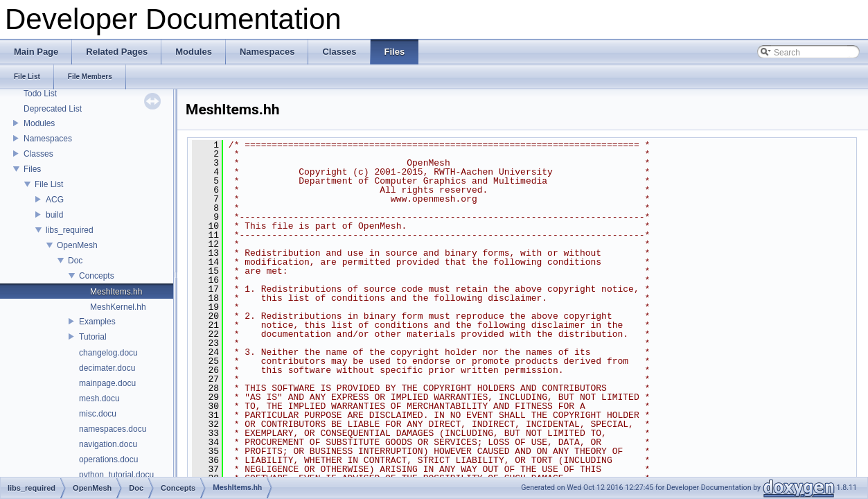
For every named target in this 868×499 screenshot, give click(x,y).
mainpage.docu (107, 383)
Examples (97, 322)
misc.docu (98, 414)
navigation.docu (108, 444)
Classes (38, 154)
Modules (39, 123)
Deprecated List (53, 109)
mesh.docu (99, 399)
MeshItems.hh (116, 292)
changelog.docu (108, 353)
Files (32, 169)
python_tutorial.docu (116, 475)
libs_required (70, 230)
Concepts (97, 276)
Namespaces (48, 139)
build (54, 215)
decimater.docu (107, 368)
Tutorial (93, 337)
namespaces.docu (113, 429)
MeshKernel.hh (118, 307)
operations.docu (108, 459)
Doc (75, 261)
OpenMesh (77, 245)
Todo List (40, 94)
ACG (55, 200)
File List (49, 184)
